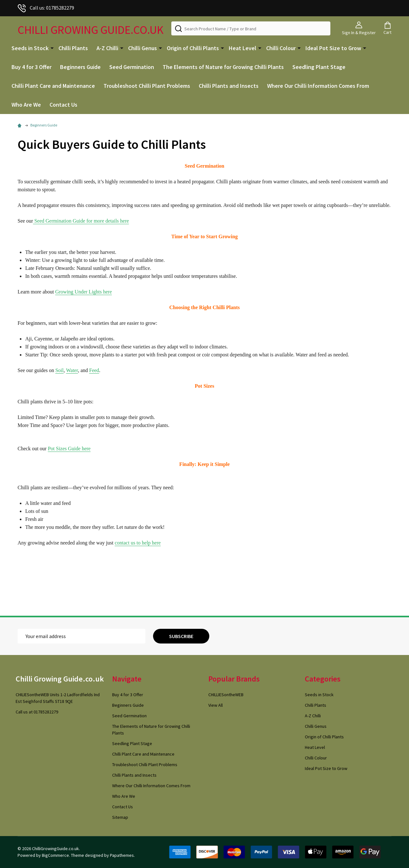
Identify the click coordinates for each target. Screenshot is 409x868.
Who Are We (26, 105)
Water (72, 370)
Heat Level (243, 48)
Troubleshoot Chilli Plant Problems (147, 86)
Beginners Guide (80, 67)
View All (216, 705)
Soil (59, 370)
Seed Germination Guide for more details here (81, 221)
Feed (94, 370)
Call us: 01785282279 (46, 8)
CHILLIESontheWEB (226, 695)
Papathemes (122, 855)
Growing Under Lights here (84, 292)
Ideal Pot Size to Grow (333, 48)
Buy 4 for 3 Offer (31, 67)
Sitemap (120, 817)
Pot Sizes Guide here (69, 449)
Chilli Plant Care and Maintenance (53, 86)
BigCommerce (55, 855)
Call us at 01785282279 (37, 712)
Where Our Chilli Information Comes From (318, 86)
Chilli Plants (73, 48)
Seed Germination (132, 67)
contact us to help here (138, 543)
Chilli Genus (143, 48)
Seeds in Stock (30, 48)
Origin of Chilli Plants (193, 48)
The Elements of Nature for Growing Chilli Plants (223, 67)
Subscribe (181, 636)
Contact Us (63, 105)
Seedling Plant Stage (319, 67)
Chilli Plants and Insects (229, 86)
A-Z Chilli (107, 48)
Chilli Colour (281, 48)
